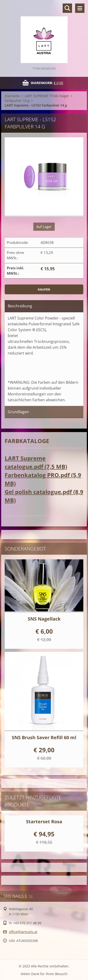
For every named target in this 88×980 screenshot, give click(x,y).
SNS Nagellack (44, 619)
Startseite (12, 96)
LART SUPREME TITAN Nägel (47, 96)
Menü (80, 8)
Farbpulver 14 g (17, 101)
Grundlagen (18, 412)
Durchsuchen (67, 8)
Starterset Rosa (44, 822)
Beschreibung (20, 306)
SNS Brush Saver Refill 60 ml (44, 737)
